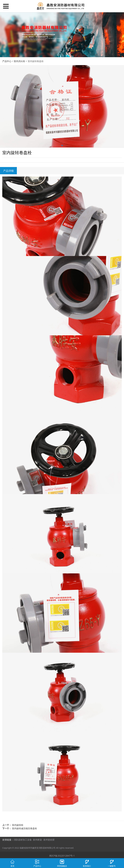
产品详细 (8, 171)
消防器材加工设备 (23, 840)
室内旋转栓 (18, 825)
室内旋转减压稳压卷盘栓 (24, 828)
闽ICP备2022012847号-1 (62, 856)
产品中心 (7, 61)
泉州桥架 (37, 840)
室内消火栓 (19, 61)
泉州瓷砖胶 (49, 840)
